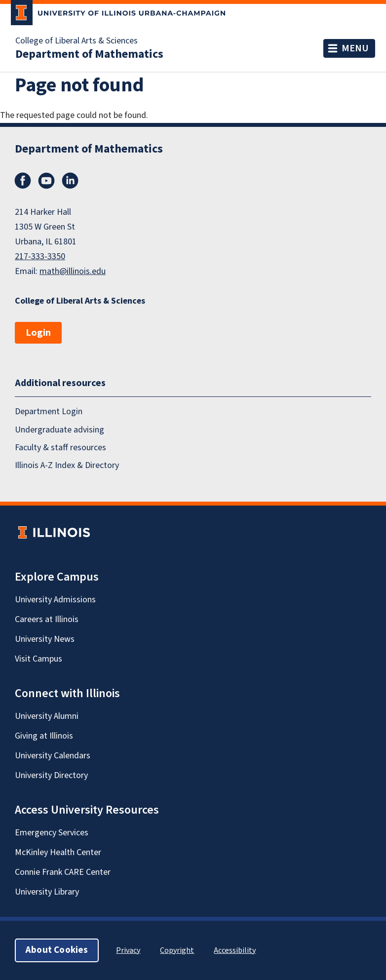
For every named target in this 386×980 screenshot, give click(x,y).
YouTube (46, 181)
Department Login (49, 412)
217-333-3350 (40, 256)
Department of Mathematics (89, 54)
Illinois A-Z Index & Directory (67, 465)
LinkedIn (70, 181)
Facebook (23, 181)
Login (38, 333)
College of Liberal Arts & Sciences (77, 41)
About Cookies (57, 950)
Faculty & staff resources (60, 448)
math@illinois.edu (73, 271)
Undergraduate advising (59, 430)
